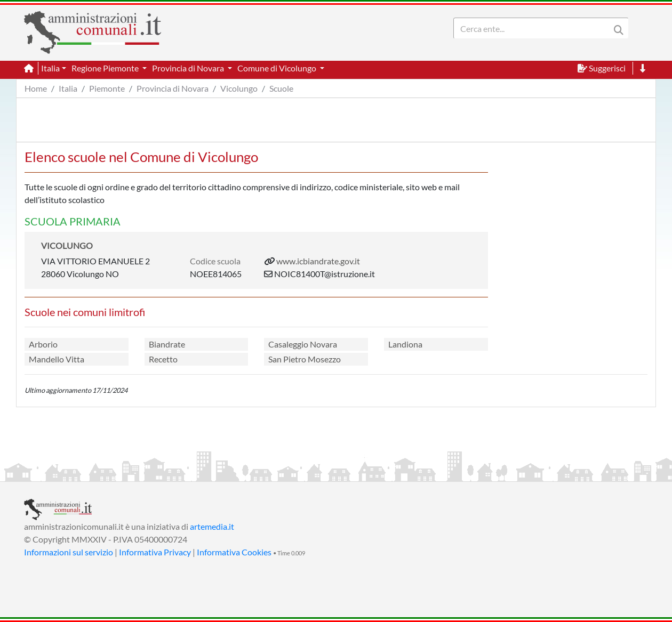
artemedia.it (212, 526)
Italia (68, 88)
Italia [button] (50, 68)
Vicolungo (239, 88)
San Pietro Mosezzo (305, 359)
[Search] (534, 28)
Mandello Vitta (57, 359)
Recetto (163, 359)
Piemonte (107, 88)
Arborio (43, 344)
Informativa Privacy (155, 552)
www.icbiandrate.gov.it (318, 261)
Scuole (281, 88)
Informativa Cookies (234, 552)
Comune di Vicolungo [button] (278, 68)
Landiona (405, 344)
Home (36, 88)
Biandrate (167, 344)
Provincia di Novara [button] (189, 68)
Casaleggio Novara (303, 344)
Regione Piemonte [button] (106, 68)
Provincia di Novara (173, 88)
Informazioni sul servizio (69, 552)
